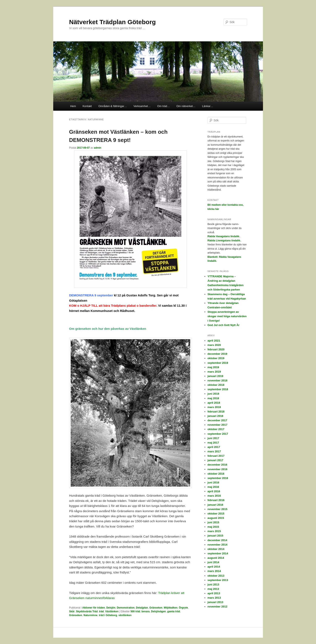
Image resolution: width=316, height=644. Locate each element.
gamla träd (174, 611)
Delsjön (111, 608)
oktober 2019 (216, 358)
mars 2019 (214, 372)
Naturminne (90, 615)
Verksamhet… (142, 106)
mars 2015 (214, 531)
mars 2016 (214, 496)
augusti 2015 (216, 518)
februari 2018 (216, 412)
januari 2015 (215, 536)
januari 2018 (215, 416)
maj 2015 (213, 527)
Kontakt (87, 106)
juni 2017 (213, 438)
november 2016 (218, 469)
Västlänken (112, 611)
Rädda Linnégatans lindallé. (224, 241)
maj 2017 (213, 443)
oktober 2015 (216, 514)
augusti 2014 (216, 558)
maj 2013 (213, 589)
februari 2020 (216, 349)
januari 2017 (215, 460)
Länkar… (208, 106)
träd (101, 611)
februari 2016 (216, 500)
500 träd (135, 611)
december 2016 (217, 465)
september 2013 (218, 580)
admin (98, 148)
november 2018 (218, 380)
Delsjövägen (158, 611)
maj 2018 (213, 398)
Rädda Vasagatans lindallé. (224, 236)
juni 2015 (213, 522)
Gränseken (156, 608)
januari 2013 (215, 602)
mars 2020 (214, 345)
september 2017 (218, 434)
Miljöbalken (171, 608)
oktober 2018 (216, 385)
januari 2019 (215, 376)
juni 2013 (213, 584)
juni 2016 (213, 482)
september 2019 (218, 363)
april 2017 (214, 447)
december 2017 (217, 420)
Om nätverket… (186, 106)
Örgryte (183, 608)
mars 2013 (214, 598)
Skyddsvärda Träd (87, 611)
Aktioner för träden (94, 608)
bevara (146, 611)
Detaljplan (142, 608)
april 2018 (214, 403)
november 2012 (218, 607)
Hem (73, 106)
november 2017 (218, 425)
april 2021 (214, 341)
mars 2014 (214, 571)
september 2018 (218, 389)
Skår (72, 611)
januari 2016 (215, 505)
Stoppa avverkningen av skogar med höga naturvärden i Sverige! (227, 316)
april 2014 (214, 567)
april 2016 (214, 491)
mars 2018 (214, 407)
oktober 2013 (216, 576)
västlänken (125, 615)
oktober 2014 (216, 549)
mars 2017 (214, 451)
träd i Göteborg (108, 615)
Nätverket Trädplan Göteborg (112, 22)
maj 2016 (213, 487)
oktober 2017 (216, 429)
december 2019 (217, 354)
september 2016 (218, 478)
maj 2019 (213, 367)
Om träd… (164, 106)
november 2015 (218, 509)
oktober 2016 (216, 474)
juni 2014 (213, 562)
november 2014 (218, 545)
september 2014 (218, 553)
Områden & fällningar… (113, 106)
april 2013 (214, 593)
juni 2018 (213, 394)
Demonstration (126, 608)
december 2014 (217, 540)
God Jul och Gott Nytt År (224, 325)
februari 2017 (216, 456)
